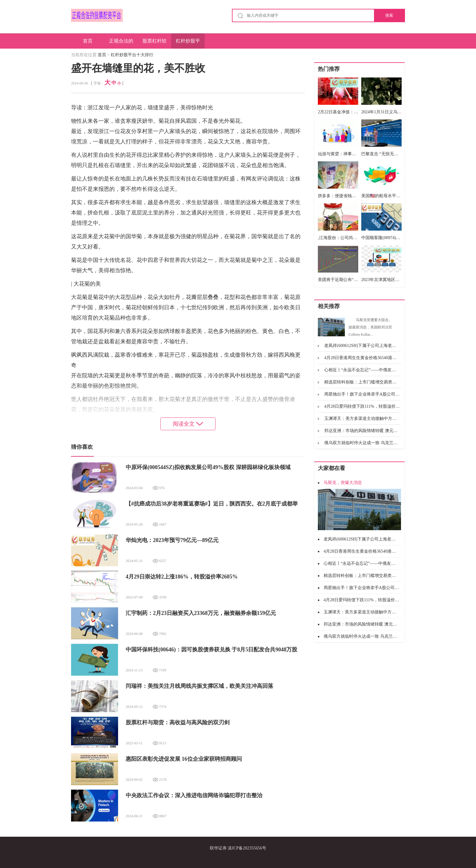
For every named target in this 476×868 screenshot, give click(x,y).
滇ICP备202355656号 (247, 848)
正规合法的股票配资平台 (121, 43)
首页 (88, 41)
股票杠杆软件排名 (155, 43)
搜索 (389, 15)
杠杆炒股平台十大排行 (188, 43)
